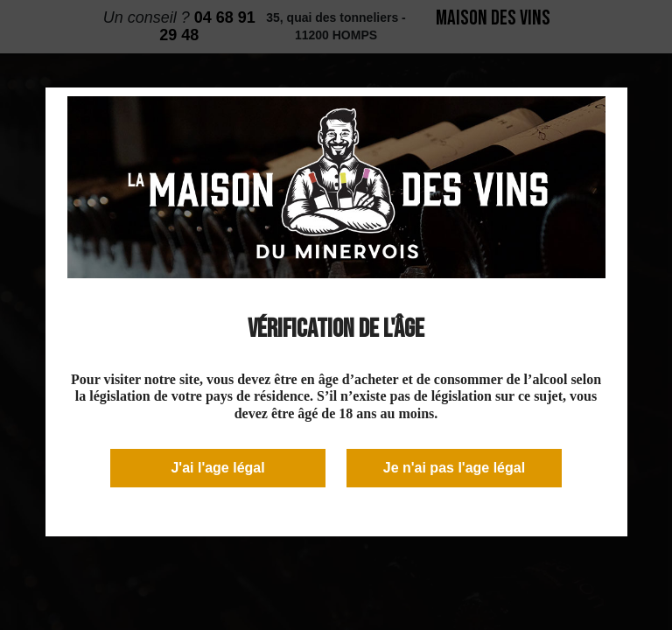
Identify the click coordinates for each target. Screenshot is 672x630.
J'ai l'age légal (217, 468)
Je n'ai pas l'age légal (454, 468)
